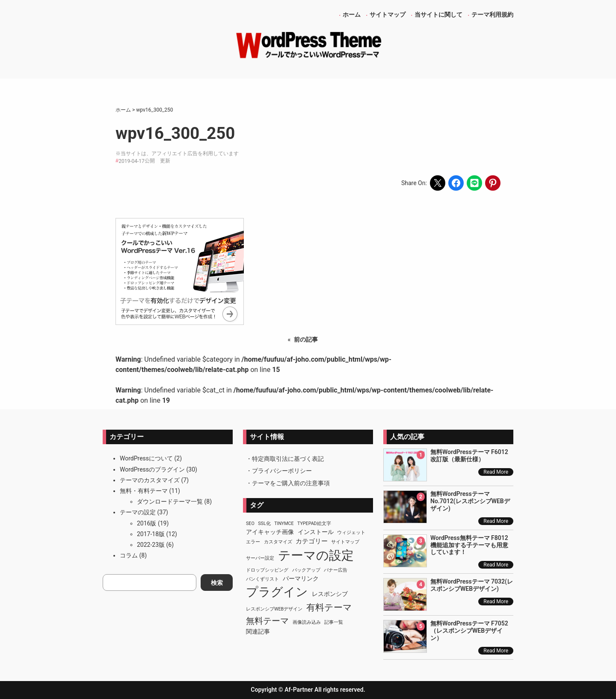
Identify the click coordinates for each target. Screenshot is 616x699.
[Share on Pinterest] (493, 183)
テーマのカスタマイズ (150, 480)
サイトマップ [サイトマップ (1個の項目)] (345, 542)
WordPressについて (146, 458)
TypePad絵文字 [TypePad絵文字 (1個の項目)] (314, 524)
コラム (129, 555)
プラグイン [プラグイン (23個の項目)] (277, 592)
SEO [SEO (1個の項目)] (250, 524)
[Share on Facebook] (456, 183)
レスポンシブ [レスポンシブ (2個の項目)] (330, 594)
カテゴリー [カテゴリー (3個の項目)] (312, 541)
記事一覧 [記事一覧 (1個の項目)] (334, 622)
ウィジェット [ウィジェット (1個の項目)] (351, 532)
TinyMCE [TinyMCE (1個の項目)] (284, 524)
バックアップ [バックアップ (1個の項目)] (306, 570)
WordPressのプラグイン (152, 469)
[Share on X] (438, 183)
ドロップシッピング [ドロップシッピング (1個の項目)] (267, 570)
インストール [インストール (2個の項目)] (316, 532)
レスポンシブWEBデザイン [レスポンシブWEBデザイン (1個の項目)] (274, 609)
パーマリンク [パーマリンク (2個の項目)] (301, 578)
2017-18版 (151, 534)
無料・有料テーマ (144, 491)
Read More (496, 472)
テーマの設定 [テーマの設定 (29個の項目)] (316, 555)
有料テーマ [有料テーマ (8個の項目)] (329, 608)
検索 (217, 583)
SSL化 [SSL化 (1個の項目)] (264, 524)
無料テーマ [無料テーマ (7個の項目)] (267, 621)
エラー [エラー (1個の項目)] (253, 542)
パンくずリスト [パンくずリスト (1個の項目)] (262, 579)
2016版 (147, 523)
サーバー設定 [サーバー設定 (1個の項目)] (260, 558)
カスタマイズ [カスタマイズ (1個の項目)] (278, 542)
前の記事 (306, 339)
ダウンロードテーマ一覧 (170, 501)
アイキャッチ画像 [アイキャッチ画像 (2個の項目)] (270, 532)
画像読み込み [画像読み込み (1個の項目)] (307, 622)
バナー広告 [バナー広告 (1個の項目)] (336, 570)
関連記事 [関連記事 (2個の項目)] (258, 631)
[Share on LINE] (474, 183)
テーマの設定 (138, 512)
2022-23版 (151, 545)
